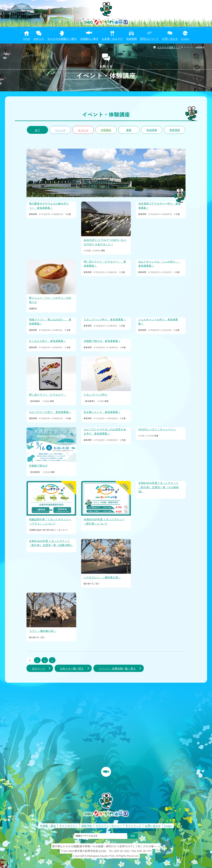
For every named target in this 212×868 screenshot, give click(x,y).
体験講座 (106, 130)
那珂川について (149, 39)
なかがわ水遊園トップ (169, 47)
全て (37, 130)
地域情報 (132, 39)
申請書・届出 (48, 826)
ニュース (60, 130)
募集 (129, 130)
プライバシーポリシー (109, 826)
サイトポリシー (69, 826)
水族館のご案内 (89, 39)
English (185, 39)
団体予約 (87, 826)
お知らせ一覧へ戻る (72, 668)
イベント (83, 130)
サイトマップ (133, 826)
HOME (27, 39)
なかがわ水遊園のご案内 (62, 39)
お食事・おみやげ (112, 39)
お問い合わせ (170, 39)
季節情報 (175, 130)
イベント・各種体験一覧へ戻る (117, 668)
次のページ (38, 668)
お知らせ (39, 39)
